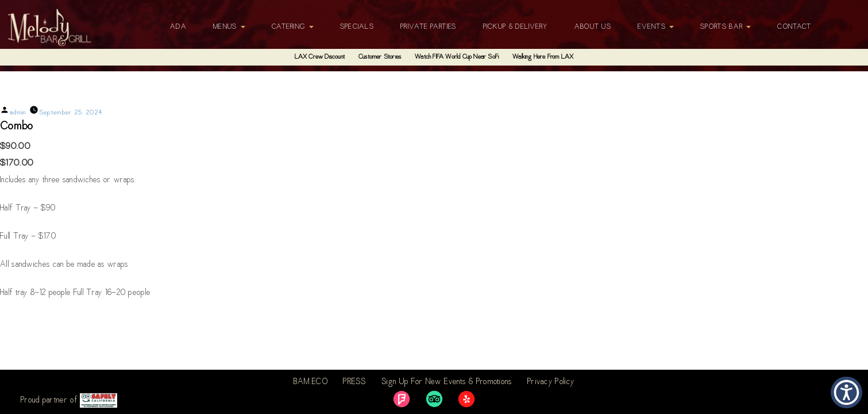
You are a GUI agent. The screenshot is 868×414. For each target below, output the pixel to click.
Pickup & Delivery (516, 27)
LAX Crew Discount (320, 57)
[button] (846, 392)
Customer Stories (380, 57)
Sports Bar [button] (726, 27)
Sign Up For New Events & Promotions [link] (447, 382)
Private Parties (429, 27)
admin (18, 113)
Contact (794, 27)
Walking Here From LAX (543, 57)
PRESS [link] (355, 382)
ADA (178, 27)
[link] (402, 399)
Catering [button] (293, 27)
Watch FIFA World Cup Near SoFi (457, 57)
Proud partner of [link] (69, 400)
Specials (357, 27)
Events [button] (656, 27)
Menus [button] (229, 27)
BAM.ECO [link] (311, 382)
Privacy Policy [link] (551, 382)
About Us (593, 27)
